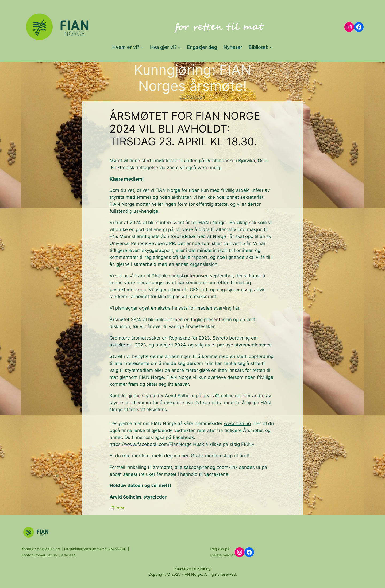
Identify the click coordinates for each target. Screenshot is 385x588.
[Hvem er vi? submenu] (142, 47)
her (184, 456)
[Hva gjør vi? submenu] (179, 47)
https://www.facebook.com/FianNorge (151, 444)
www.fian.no (237, 423)
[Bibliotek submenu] (271, 47)
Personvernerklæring (192, 568)
